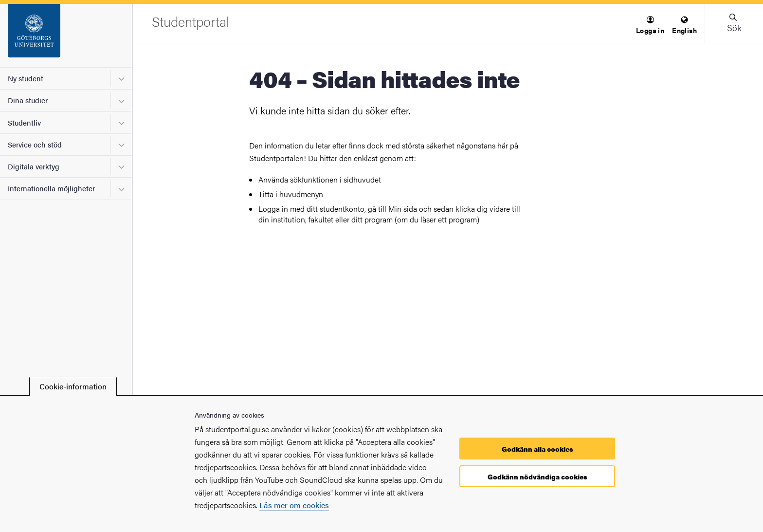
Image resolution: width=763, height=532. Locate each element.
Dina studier (28, 100)
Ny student (26, 78)
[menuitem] (650, 26)
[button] (650, 26)
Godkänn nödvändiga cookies (537, 477)
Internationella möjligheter (51, 188)
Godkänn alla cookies (537, 449)
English (684, 26)
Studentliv (24, 122)
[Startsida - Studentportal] (66, 36)
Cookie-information (73, 386)
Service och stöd (35, 144)
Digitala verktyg (34, 166)
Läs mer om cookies (294, 505)
